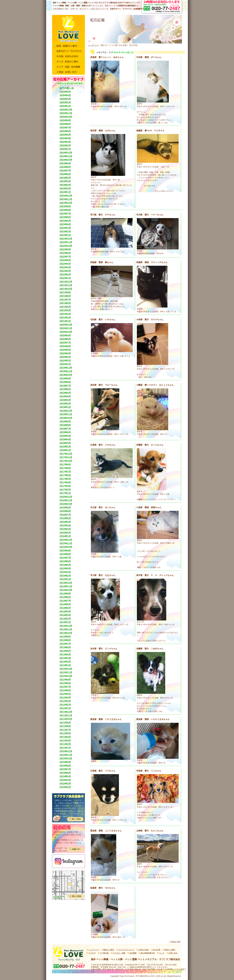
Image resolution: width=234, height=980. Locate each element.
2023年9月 (65, 207)
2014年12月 (66, 583)
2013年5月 (65, 651)
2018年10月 (66, 418)
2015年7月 (65, 558)
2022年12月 (66, 239)
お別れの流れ (144, 950)
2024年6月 (65, 174)
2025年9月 (65, 120)
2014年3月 (65, 615)
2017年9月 (65, 465)
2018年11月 (66, 414)
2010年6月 (65, 773)
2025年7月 (65, 128)
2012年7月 (65, 687)
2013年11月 (66, 630)
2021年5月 (65, 307)
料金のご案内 (170, 950)
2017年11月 (66, 457)
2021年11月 (66, 285)
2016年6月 (65, 518)
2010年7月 (65, 769)
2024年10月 (66, 160)
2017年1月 (65, 493)
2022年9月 (65, 250)
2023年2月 (65, 232)
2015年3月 (65, 572)
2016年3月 (65, 529)
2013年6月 (65, 647)
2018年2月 (65, 447)
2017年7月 (65, 472)
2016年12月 (66, 497)
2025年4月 (65, 138)
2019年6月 (65, 389)
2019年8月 (65, 382)
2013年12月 (66, 626)
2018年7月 (65, 429)
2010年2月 (65, 787)
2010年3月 (65, 784)
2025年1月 (65, 149)
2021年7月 (65, 300)
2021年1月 (65, 321)
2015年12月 (66, 540)
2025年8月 (65, 124)
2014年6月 (65, 604)
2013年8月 (65, 640)
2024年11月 (66, 156)
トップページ (93, 45)
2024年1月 (65, 192)
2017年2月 (65, 490)
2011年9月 (65, 723)
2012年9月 (65, 680)
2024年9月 (65, 163)
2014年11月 (66, 586)
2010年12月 (66, 751)
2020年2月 (65, 361)
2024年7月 (65, 171)
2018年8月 (65, 425)
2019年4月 (65, 396)
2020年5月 (65, 350)
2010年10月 (66, 759)
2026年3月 (65, 99)
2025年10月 (66, 117)
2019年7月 (65, 386)
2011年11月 (66, 716)
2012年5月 (65, 694)
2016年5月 (65, 522)
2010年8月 (65, 766)
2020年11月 (66, 328)
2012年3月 (65, 701)
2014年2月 (65, 619)
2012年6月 (65, 690)
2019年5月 (65, 393)
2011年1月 (65, 748)
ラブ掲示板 (104, 953)
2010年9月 (65, 762)
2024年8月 (65, 167)
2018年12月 (66, 411)
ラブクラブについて (126, 950)
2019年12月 (66, 368)
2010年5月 (65, 776)
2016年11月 (66, 500)
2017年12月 (66, 454)
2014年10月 (66, 590)
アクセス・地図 (119, 953)
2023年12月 (66, 196)
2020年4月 (65, 353)
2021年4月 (65, 310)
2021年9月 (65, 293)
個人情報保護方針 (148, 953)
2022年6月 (65, 260)
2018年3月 (65, 443)
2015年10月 (66, 547)
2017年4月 (65, 483)
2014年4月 (65, 612)
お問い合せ (173, 953)
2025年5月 (65, 135)
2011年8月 (65, 726)
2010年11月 (66, 755)
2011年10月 (66, 719)
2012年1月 (65, 708)
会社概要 (133, 953)
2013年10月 (66, 633)
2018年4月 (65, 440)
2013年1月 (65, 665)
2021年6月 (65, 303)
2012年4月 (65, 698)
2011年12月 (66, 712)
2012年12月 (66, 669)
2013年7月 (65, 644)
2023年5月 (65, 221)
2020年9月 (65, 336)
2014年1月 (65, 622)
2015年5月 (65, 565)
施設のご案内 (109, 950)
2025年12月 (66, 110)
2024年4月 (65, 181)
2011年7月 (65, 730)
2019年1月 (65, 407)
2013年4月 (65, 655)
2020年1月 (65, 364)
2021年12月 (66, 282)
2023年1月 (65, 235)
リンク (162, 953)
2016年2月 (65, 533)
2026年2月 (65, 103)
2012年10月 (66, 676)
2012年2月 (65, 705)
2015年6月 (65, 561)
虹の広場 (157, 950)
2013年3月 (65, 658)
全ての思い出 (67, 88)
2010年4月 (65, 780)
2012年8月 (65, 683)
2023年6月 (65, 217)
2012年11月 (66, 673)
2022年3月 (65, 271)
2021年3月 (65, 314)
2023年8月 (65, 210)
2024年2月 (65, 189)
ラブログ (92, 953)
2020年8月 (65, 339)
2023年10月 (66, 203)
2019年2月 (65, 404)
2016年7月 (65, 515)
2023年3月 (65, 228)
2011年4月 (65, 737)
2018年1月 (65, 450)
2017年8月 (65, 468)
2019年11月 (66, 371)
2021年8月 (65, 296)
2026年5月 (65, 92)
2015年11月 (66, 543)
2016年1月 (65, 536)
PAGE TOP (176, 942)
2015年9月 (65, 551)
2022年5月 (65, 264)
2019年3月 (65, 400)
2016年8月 (65, 511)
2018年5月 (65, 436)
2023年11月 (66, 199)
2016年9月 (65, 508)
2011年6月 (65, 733)
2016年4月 (65, 526)
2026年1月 (65, 106)
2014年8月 (65, 597)
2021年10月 (66, 289)
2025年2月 (65, 146)
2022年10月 (66, 246)
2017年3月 (65, 486)
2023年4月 (65, 224)
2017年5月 (65, 479)
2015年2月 (65, 576)
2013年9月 (65, 637)
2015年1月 (65, 579)
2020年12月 (66, 325)
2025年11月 (66, 113)
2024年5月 (65, 178)
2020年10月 (66, 332)
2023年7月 (65, 214)
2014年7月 (65, 601)
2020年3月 (65, 357)
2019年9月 (65, 379)
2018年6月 (65, 432)
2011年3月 (65, 741)
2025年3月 (65, 142)
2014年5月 (65, 608)
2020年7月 (65, 343)
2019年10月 (66, 375)
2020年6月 (65, 346)
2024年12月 (66, 153)
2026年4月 (65, 95)
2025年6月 (65, 131)
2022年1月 (65, 278)
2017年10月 (66, 461)
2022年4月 (65, 267)
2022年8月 (65, 253)
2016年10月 (66, 504)
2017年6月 (65, 475)
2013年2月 (65, 662)
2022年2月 (65, 275)
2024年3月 (65, 185)
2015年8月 (65, 554)
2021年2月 (65, 318)
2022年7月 (65, 257)
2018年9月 (65, 422)
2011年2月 (65, 744)
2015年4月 (65, 569)
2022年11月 (66, 242)
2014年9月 (65, 594)
